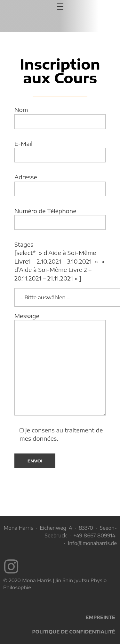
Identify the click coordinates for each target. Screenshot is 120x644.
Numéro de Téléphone (60, 219)
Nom (60, 117)
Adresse (60, 185)
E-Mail (60, 151)
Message (60, 364)
